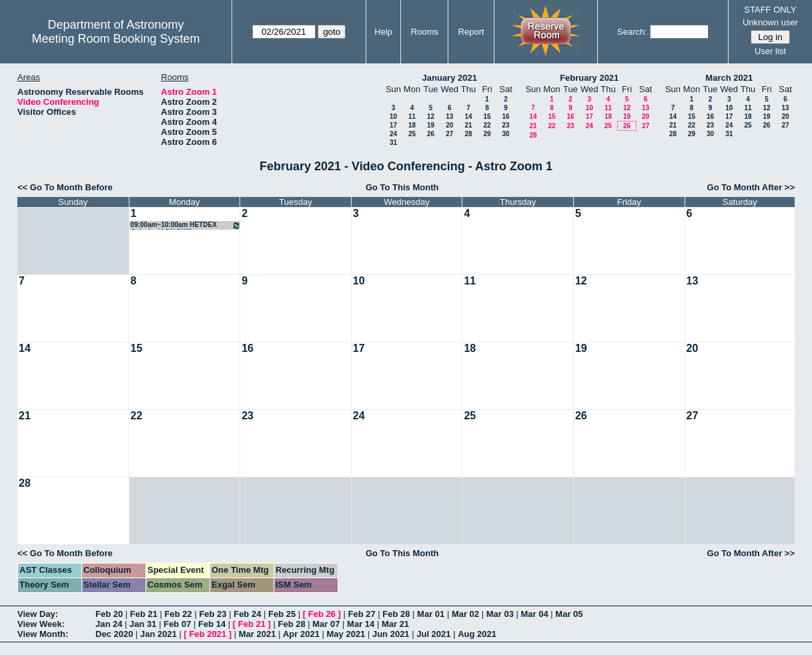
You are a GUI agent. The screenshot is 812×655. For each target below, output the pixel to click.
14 (468, 117)
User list (770, 51)
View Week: (41, 624)
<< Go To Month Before (65, 187)
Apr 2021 (301, 634)
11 (412, 117)
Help (383, 32)
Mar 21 (395, 624)
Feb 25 (282, 614)
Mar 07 (326, 624)
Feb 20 (109, 614)
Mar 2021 (258, 634)
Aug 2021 (477, 634)
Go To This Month (402, 187)
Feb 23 (213, 614)
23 (505, 125)
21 (468, 125)
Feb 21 (144, 614)
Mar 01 (431, 614)
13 (449, 117)
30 (505, 134)
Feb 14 (212, 624)
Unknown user (770, 22)
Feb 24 (247, 614)
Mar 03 (500, 614)
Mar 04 (535, 614)
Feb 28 (396, 614)
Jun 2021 (391, 634)
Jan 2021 (158, 634)
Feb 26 (322, 614)
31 (393, 143)
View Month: (43, 634)
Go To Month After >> (751, 187)
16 (505, 117)
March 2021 (729, 78)
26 (431, 134)
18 (412, 125)
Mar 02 (465, 614)
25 (412, 134)
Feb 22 (178, 614)
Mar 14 (361, 624)
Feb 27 (361, 614)
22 (487, 125)
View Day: (38, 614)
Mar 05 (569, 614)
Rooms (425, 32)
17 (393, 125)
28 (468, 134)
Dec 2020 (114, 634)
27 (449, 134)
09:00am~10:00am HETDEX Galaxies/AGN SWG (186, 225)
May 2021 (346, 634)
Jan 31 (143, 624)
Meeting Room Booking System (115, 39)
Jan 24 (109, 624)
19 (431, 125)
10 (393, 117)
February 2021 (589, 78)
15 (487, 117)
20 (449, 125)
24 (393, 134)
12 (431, 117)
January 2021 (450, 78)
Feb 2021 (208, 634)
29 (487, 134)
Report (471, 32)
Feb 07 (177, 624)
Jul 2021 (433, 634)
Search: (632, 32)
